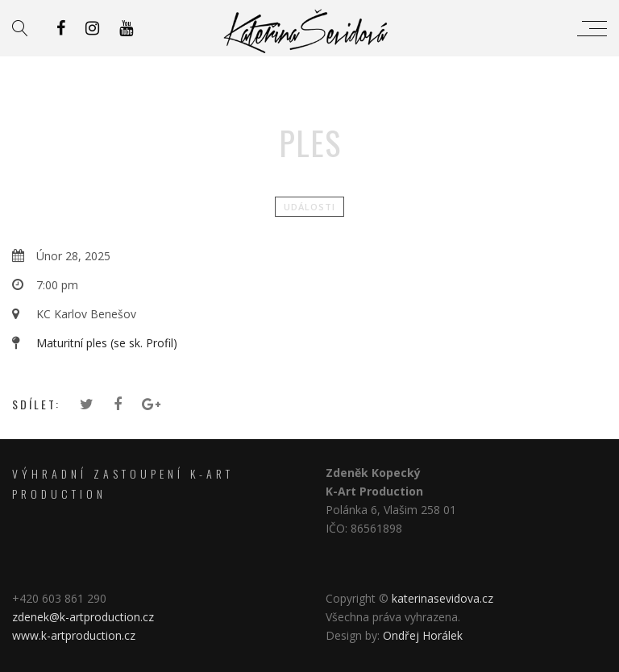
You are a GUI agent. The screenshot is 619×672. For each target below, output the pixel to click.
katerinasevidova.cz (442, 598)
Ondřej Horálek (423, 635)
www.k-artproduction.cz (74, 635)
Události (309, 207)
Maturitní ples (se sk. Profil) (107, 343)
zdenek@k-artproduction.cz (85, 617)
